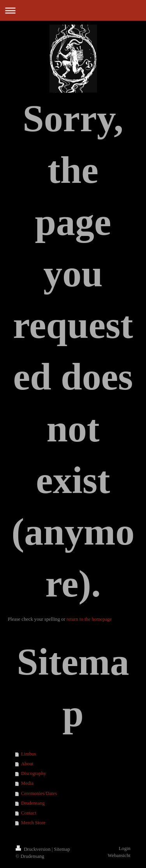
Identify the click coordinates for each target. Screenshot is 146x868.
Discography (33, 773)
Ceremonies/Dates (39, 793)
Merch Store (33, 823)
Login (125, 848)
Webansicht (119, 855)
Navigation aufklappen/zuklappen (73, 10)
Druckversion (34, 849)
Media (27, 783)
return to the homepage (89, 619)
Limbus (28, 754)
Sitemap (62, 849)
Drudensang (33, 803)
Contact (29, 813)
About (27, 764)
